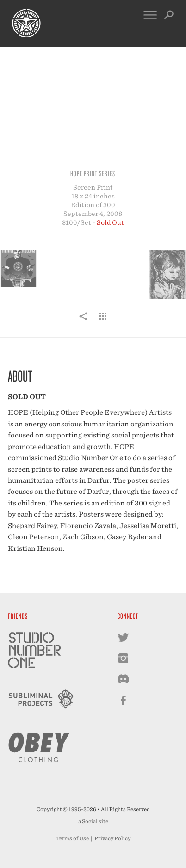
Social (90, 821)
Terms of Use (72, 838)
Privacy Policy (112, 838)
